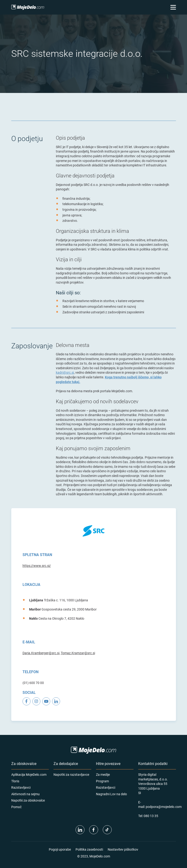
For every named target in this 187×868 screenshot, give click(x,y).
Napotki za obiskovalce (28, 800)
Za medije (103, 774)
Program (102, 781)
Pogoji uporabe (60, 849)
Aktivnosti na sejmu (25, 794)
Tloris (15, 781)
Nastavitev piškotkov (123, 849)
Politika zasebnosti (89, 849)
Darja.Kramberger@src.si (41, 653)
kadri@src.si (65, 372)
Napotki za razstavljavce (71, 774)
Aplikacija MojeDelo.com (29, 774)
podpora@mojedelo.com (164, 807)
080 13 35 (151, 816)
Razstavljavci (21, 787)
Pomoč (16, 807)
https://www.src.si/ (37, 566)
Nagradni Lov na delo (111, 794)
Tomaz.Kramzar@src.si (78, 653)
